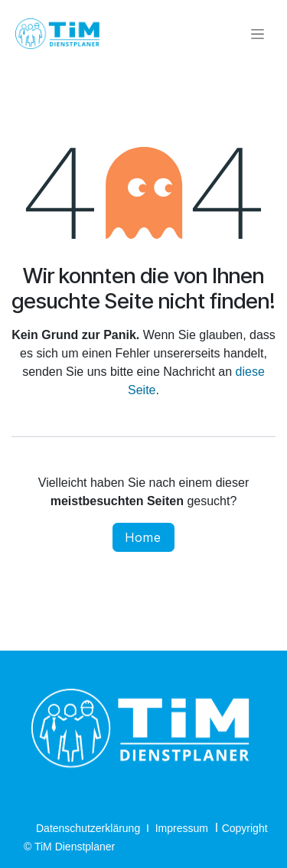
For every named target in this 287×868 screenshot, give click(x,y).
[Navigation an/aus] (258, 34)
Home (143, 537)
